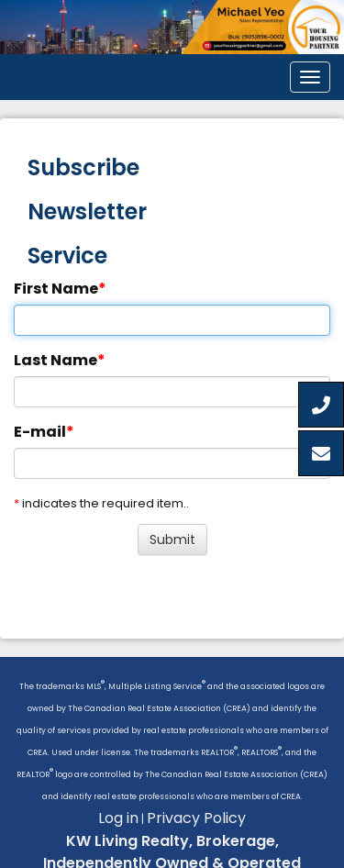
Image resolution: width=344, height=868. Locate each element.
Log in (118, 818)
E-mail (40, 432)
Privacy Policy (196, 818)
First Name (56, 289)
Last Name (55, 360)
